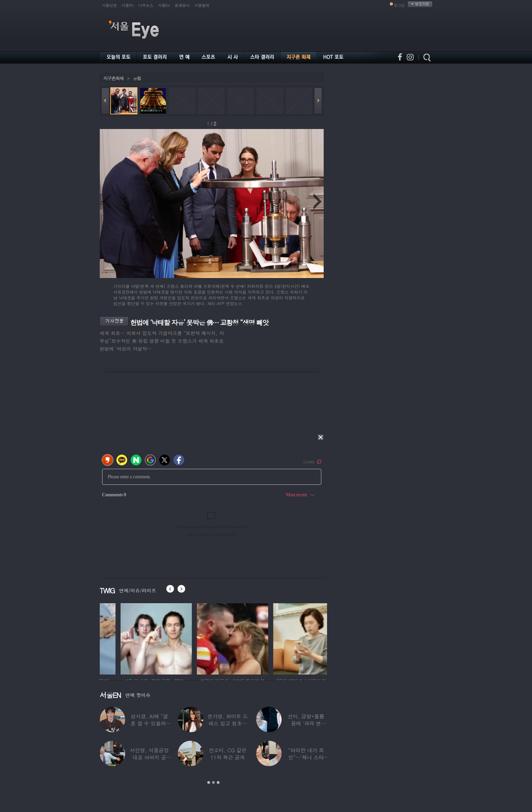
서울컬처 (202, 5)
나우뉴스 (146, 5)
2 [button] (213, 782)
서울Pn (128, 5)
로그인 (400, 5)
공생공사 (182, 5)
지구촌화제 (114, 78)
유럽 (137, 78)
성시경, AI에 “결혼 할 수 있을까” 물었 (149, 723)
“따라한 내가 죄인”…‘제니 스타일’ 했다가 (306, 757)
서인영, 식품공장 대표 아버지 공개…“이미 (149, 757)
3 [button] (218, 782)
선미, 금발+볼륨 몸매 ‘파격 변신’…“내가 (306, 723)
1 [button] (209, 782)
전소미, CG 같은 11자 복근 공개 (227, 754)
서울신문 (110, 5)
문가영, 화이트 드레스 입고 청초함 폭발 (227, 723)
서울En (164, 5)
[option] (135, 638)
